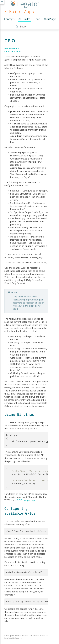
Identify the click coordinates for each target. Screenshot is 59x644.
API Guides (24, 19)
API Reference (12, 48)
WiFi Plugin (50, 19)
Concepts (9, 19)
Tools (37, 19)
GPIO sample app (13, 51)
